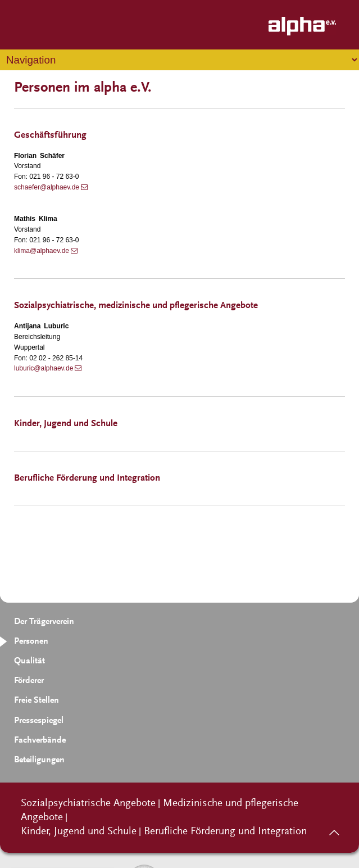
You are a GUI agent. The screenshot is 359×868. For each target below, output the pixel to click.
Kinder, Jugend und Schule (79, 832)
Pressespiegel (39, 721)
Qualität (29, 661)
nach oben (334, 829)
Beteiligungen (39, 760)
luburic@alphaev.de (44, 368)
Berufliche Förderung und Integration (225, 832)
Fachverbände (40, 740)
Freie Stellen (37, 700)
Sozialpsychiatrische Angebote (88, 804)
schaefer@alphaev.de (47, 187)
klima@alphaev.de (42, 251)
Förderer (29, 681)
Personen (31, 641)
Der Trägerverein (44, 622)
